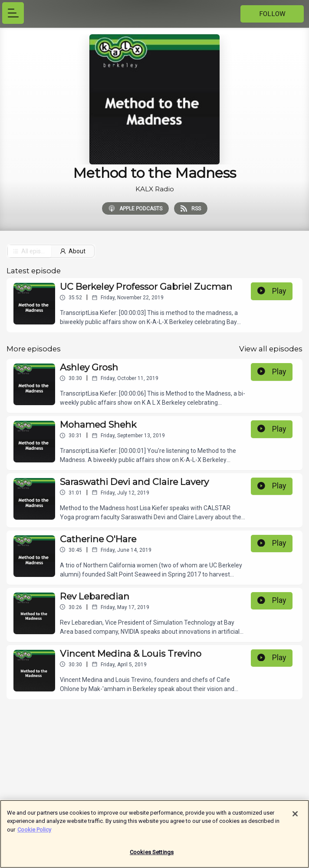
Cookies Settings (152, 857)
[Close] (295, 818)
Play (272, 291)
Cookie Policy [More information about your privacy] (34, 834)
